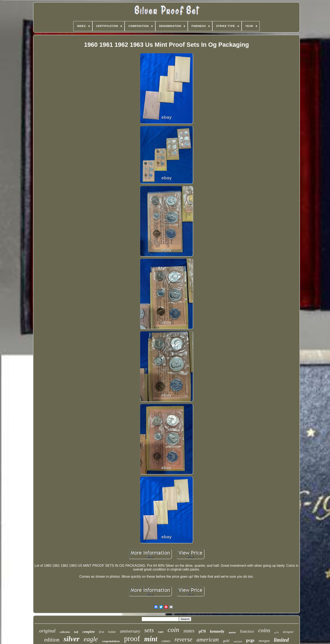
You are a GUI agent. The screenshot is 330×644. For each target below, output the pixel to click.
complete (89, 632)
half (76, 632)
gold (226, 641)
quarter (232, 633)
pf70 (202, 631)
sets (149, 630)
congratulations (111, 641)
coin (173, 630)
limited (281, 640)
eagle (91, 639)
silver (72, 639)
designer (288, 632)
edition (52, 640)
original (47, 631)
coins (264, 630)
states (189, 631)
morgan (264, 641)
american (208, 639)
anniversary (130, 631)
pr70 (277, 632)
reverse (183, 639)
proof (132, 639)
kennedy (217, 631)
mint (151, 639)
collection (65, 632)
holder (112, 632)
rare (161, 632)
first (101, 632)
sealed (238, 642)
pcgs (250, 640)
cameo (166, 641)
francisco (247, 631)
